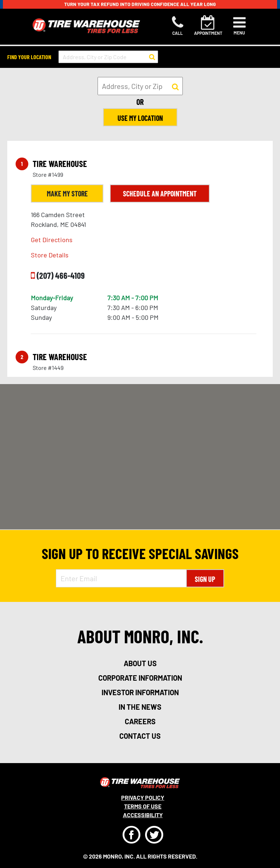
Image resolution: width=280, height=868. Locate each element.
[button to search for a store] (152, 57)
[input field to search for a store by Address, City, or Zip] (140, 86)
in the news (140, 707)
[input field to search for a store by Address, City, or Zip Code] (108, 57)
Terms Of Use (143, 806)
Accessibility (143, 815)
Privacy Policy (143, 797)
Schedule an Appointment (160, 193)
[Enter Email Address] (121, 578)
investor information (140, 692)
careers (140, 721)
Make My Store (67, 193)
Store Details (50, 255)
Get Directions (52, 240)
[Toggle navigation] (239, 26)
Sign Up (205, 579)
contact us (140, 736)
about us (140, 663)
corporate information (140, 678)
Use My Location (140, 118)
